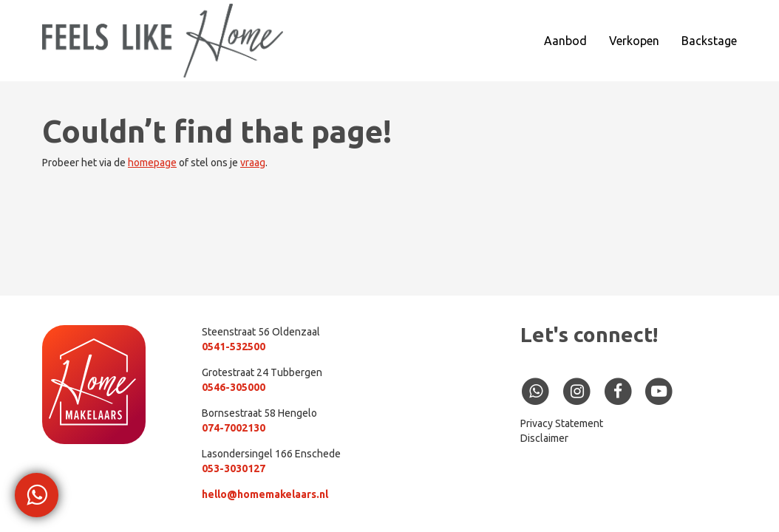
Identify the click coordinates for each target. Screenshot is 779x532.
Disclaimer (544, 438)
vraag (253, 163)
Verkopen (634, 41)
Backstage (709, 41)
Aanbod (565, 41)
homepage (152, 163)
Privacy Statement (562, 423)
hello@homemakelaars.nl (265, 494)
